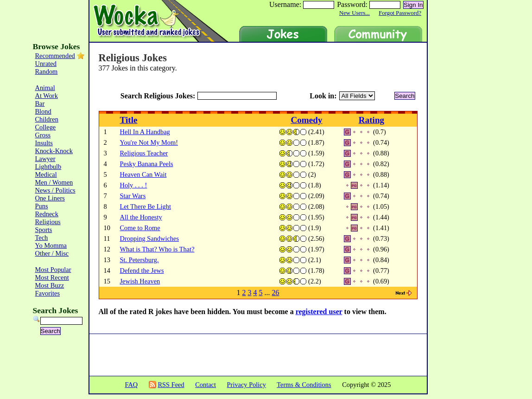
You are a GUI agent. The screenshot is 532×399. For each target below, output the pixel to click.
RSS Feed (171, 385)
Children (47, 119)
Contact (206, 385)
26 (276, 293)
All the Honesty (141, 217)
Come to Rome (140, 228)
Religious (48, 222)
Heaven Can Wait (143, 174)
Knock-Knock (54, 151)
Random (47, 71)
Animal (45, 88)
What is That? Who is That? (157, 249)
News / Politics (55, 190)
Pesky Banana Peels (147, 164)
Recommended (55, 56)
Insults (44, 143)
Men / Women (54, 182)
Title (129, 120)
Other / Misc (52, 253)
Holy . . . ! (134, 185)
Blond (43, 111)
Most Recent (52, 277)
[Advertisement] (466, 181)
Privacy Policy (247, 385)
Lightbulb (48, 167)
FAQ (131, 385)
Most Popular (53, 270)
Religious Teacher (144, 153)
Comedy (306, 120)
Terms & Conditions (304, 385)
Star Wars (133, 196)
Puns (42, 206)
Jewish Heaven (140, 281)
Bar (40, 103)
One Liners (50, 198)
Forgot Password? (400, 13)
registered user (319, 312)
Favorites (48, 293)
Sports (44, 230)
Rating (371, 120)
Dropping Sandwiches (150, 238)
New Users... (355, 13)
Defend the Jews (142, 270)
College (46, 127)
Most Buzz (50, 285)
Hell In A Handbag (145, 132)
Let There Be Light (146, 206)
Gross (43, 135)
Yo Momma (51, 245)
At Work (47, 96)
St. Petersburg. (139, 260)
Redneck (47, 214)
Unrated (46, 64)
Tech (42, 238)
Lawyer (45, 159)
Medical (46, 174)
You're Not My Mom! (149, 142)
